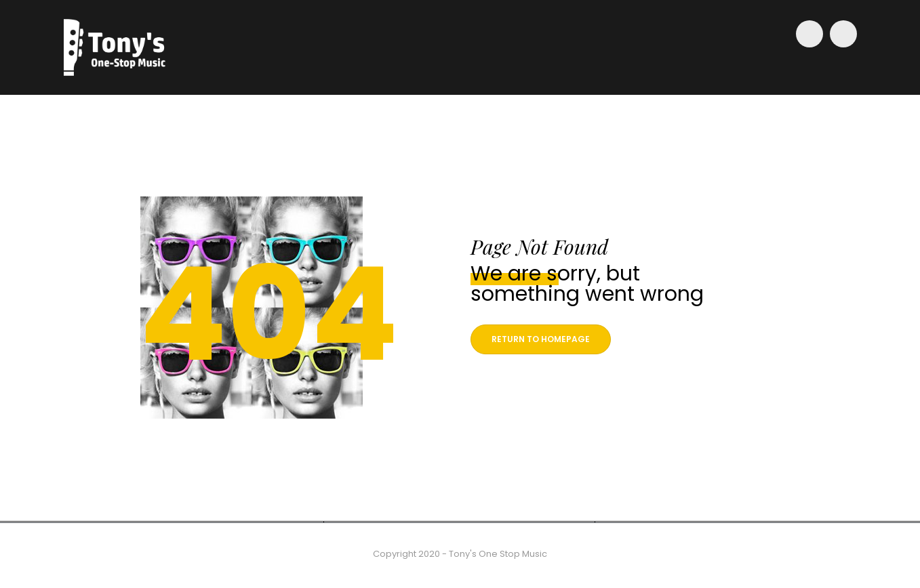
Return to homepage (541, 339)
